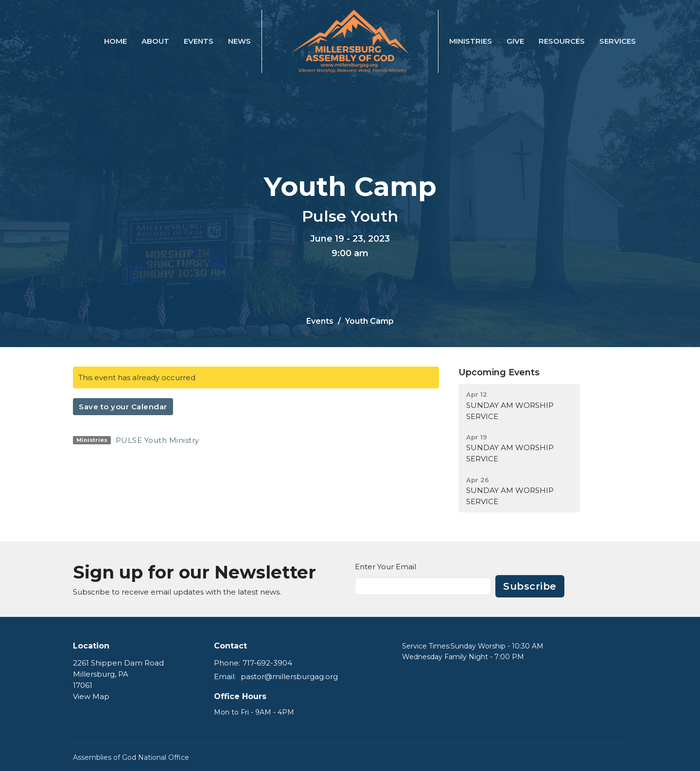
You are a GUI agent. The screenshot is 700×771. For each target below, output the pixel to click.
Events (199, 41)
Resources (562, 41)
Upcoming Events (499, 372)
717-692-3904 (267, 663)
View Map (91, 696)
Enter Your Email (385, 567)
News (239, 41)
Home (115, 41)
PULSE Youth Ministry (157, 440)
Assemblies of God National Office (131, 757)
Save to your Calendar (123, 407)
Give (515, 41)
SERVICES (618, 41)
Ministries (471, 41)
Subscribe (530, 586)
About (155, 41)
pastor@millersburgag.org (289, 676)
